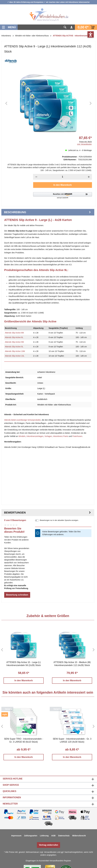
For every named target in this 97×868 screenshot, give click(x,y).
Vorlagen (48, 436)
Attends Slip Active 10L (15, 356)
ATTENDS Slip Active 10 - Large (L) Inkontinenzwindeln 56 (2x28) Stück (24, 664)
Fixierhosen (77, 436)
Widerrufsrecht (79, 836)
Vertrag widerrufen (48, 845)
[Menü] (9, 27)
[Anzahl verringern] (36, 177)
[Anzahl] (62, 177)
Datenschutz (64, 836)
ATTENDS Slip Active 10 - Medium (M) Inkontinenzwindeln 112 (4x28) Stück (72, 664)
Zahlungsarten (31, 836)
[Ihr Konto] (72, 27)
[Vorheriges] (6, 103)
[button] (63, 195)
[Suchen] (65, 27)
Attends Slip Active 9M (14, 342)
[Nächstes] (91, 103)
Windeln (22, 436)
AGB (53, 836)
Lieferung (44, 836)
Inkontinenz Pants (61, 436)
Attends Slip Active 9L (14, 347)
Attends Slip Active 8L (14, 337)
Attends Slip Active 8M (14, 333)
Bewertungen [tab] (48, 512)
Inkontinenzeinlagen (35, 436)
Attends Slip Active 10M (15, 351)
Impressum (16, 836)
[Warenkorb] (86, 27)
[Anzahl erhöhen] (89, 177)
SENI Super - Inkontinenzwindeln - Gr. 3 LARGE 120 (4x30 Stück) (72, 740)
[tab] (48, 212)
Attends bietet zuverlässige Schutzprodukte (22, 420)
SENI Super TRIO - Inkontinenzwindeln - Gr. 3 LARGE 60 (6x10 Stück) (24, 740)
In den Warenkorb (63, 185)
